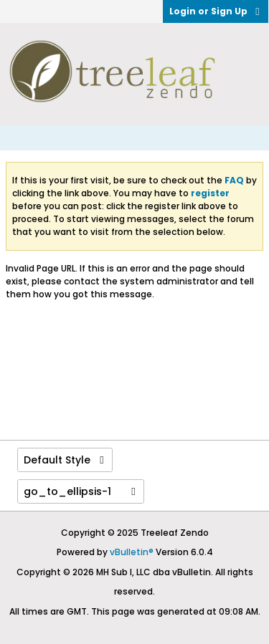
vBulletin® (132, 552)
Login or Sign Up (216, 11)
